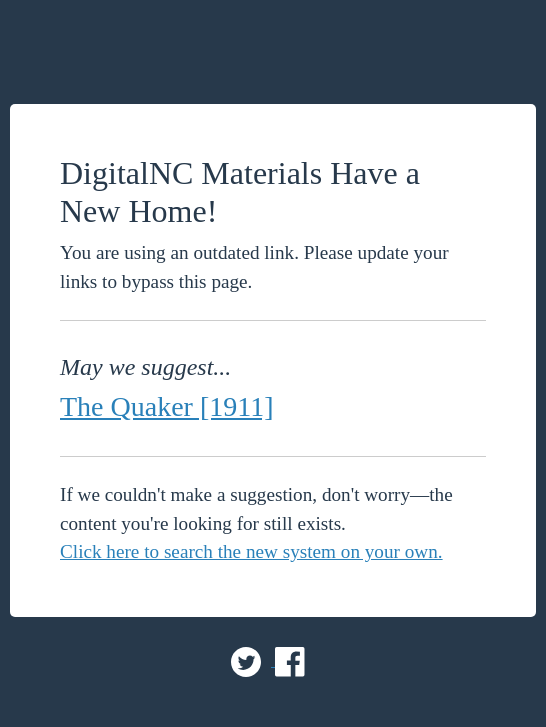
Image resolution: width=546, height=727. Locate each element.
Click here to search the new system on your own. (251, 551)
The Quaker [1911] (167, 406)
